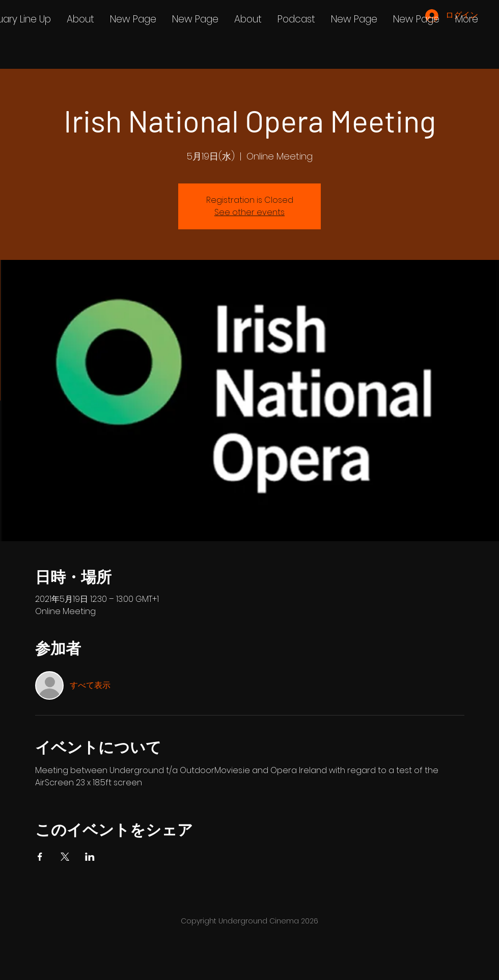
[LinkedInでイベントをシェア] (90, 857)
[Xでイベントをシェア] (65, 857)
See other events (249, 212)
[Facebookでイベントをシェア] (40, 857)
